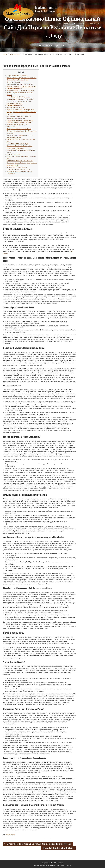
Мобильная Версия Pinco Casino (18, 125)
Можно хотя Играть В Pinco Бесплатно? (20, 91)
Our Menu (82, 24)
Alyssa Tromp (60, 45)
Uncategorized (10, 835)
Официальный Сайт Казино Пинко (19, 129)
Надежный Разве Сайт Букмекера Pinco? (21, 110)
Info (74, 24)
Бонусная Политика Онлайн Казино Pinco (21, 86)
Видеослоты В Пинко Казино (17, 167)
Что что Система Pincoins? (16, 108)
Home (59, 24)
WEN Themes (67, 865)
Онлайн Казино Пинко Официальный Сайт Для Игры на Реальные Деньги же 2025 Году (39, 844)
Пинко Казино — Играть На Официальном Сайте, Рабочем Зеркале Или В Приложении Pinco (22, 80)
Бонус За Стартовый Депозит (17, 76)
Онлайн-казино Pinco (14, 88)
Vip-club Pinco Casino (14, 154)
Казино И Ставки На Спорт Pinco (18, 169)
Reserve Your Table (94, 24)
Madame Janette (46, 7)
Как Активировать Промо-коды (18, 144)
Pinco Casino (11, 127)
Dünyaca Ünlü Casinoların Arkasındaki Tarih (58, 848)
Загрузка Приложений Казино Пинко (20, 84)
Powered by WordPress (42, 865)
